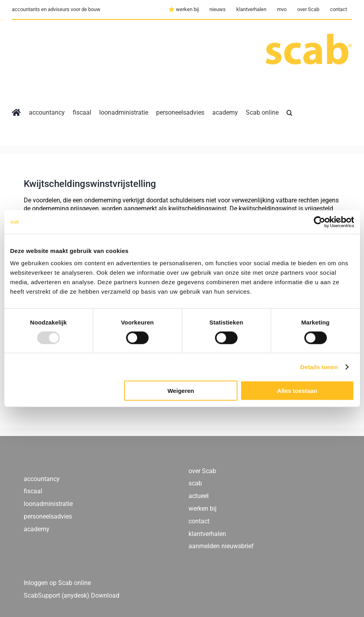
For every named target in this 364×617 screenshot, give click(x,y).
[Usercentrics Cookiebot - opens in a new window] (320, 222)
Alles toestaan (297, 391)
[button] (290, 113)
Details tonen (319, 367)
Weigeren (181, 391)
